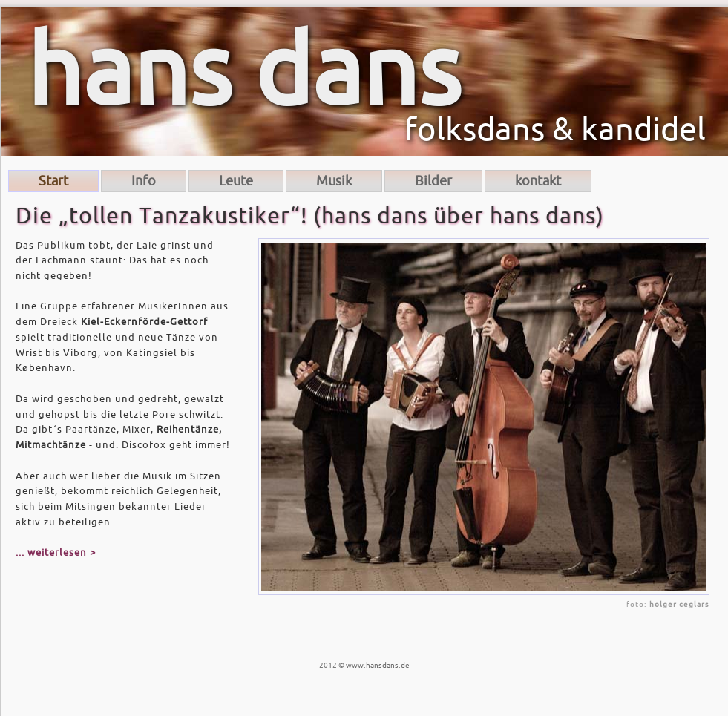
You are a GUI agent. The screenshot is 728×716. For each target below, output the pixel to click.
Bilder (433, 181)
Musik (334, 181)
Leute (236, 181)
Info (144, 181)
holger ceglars (679, 604)
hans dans (244, 73)
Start (53, 181)
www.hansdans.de (378, 666)
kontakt (538, 181)
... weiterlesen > (56, 552)
